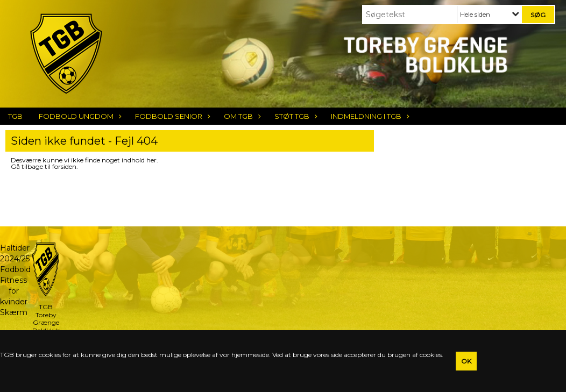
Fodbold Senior (171, 116)
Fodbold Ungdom (79, 116)
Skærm (14, 312)
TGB (15, 116)
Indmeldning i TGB (369, 116)
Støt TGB (295, 116)
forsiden (64, 166)
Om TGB (241, 116)
